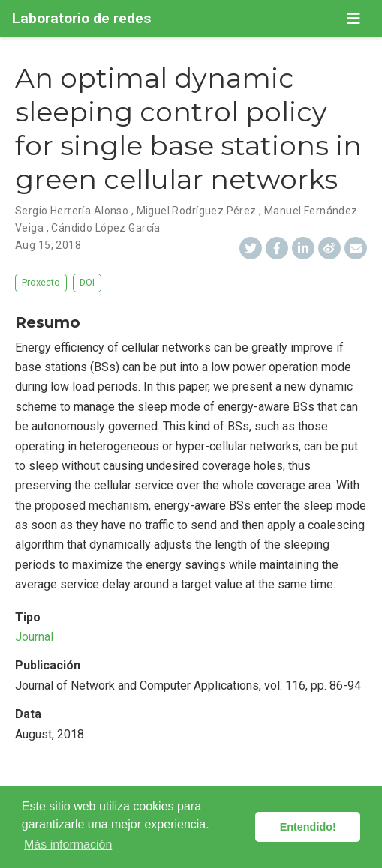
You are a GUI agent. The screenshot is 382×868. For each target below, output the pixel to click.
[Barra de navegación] (353, 19)
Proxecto (41, 282)
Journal (34, 637)
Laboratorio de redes (81, 18)
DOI (87, 282)
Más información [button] (68, 844)
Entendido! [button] (308, 827)
